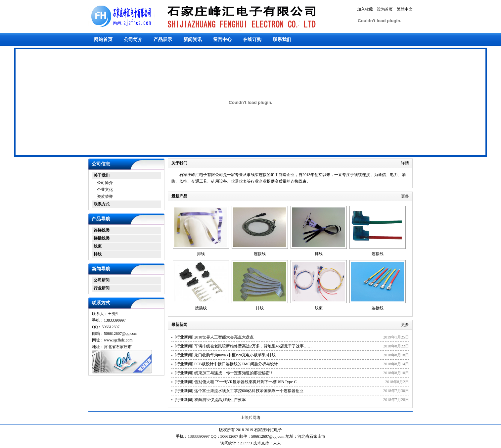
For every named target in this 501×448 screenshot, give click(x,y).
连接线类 (102, 230)
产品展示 (163, 40)
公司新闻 (102, 280)
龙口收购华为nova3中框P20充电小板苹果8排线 (235, 355)
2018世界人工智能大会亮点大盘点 (224, 337)
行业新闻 (102, 288)
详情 (405, 163)
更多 (405, 196)
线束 (98, 246)
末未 (277, 443)
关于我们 (102, 175)
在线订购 (252, 40)
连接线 (260, 254)
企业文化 (105, 190)
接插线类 (102, 238)
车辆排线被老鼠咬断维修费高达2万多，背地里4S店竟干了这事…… (253, 346)
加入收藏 (365, 9)
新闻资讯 (193, 40)
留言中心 (222, 40)
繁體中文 (405, 9)
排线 (98, 254)
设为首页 (385, 9)
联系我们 (282, 40)
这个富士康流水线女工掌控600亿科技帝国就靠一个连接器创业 (249, 391)
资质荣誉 (105, 197)
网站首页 (103, 40)
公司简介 (133, 40)
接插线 (201, 308)
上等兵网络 (251, 418)
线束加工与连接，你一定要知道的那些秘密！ (234, 373)
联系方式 (102, 204)
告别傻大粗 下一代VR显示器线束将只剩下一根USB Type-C (246, 382)
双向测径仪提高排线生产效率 (220, 400)
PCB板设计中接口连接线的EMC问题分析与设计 (236, 364)
